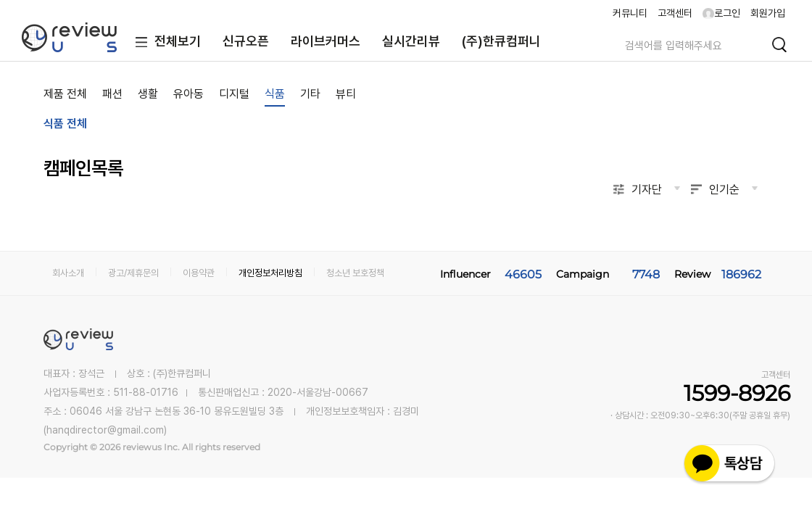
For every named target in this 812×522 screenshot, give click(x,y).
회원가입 (768, 13)
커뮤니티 (630, 13)
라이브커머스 (326, 41)
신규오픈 (246, 41)
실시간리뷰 (411, 41)
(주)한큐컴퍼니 (501, 41)
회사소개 (68, 273)
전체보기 (165, 42)
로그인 (721, 13)
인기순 (724, 190)
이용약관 (199, 273)
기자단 (647, 190)
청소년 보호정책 (355, 273)
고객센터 (675, 13)
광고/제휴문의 (133, 273)
